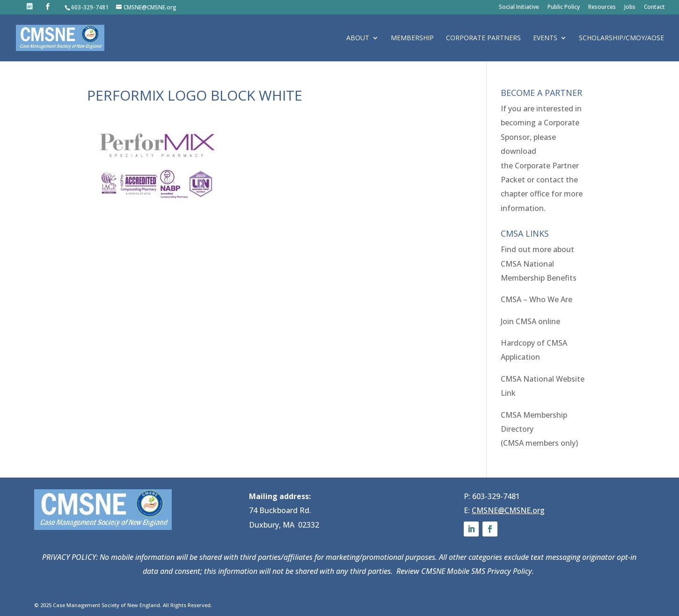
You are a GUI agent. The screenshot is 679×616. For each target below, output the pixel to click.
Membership (412, 38)
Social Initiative (519, 7)
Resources (602, 7)
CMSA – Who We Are (537, 299)
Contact (654, 7)
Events (545, 38)
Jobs (630, 7)
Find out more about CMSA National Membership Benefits (539, 264)
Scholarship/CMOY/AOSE (621, 38)
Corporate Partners (483, 38)
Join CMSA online (530, 321)
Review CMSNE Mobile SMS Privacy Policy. (466, 571)
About (358, 38)
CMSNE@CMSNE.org (508, 510)
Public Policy (564, 7)
